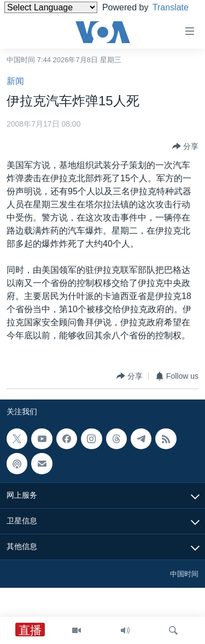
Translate (33, 21)
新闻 (15, 81)
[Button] (185, 146)
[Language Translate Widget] (51, 7)
